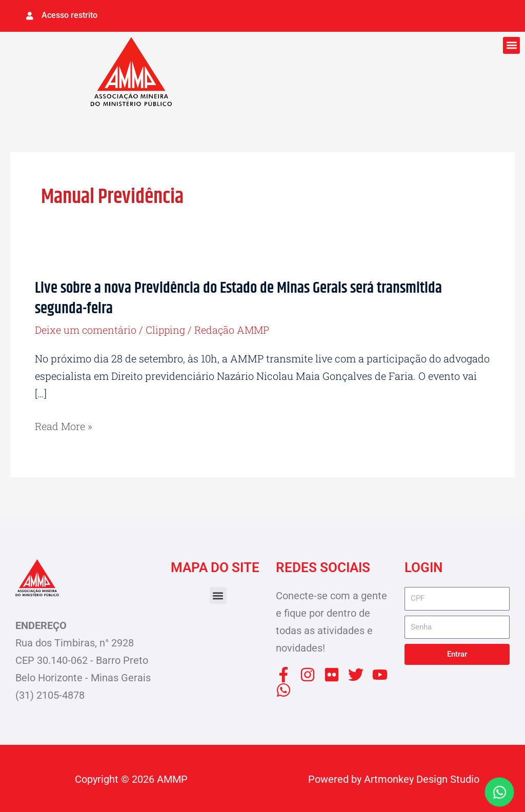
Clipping (166, 329)
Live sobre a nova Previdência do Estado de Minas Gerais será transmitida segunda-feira (238, 298)
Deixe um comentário (86, 329)
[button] (511, 45)
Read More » (64, 425)
